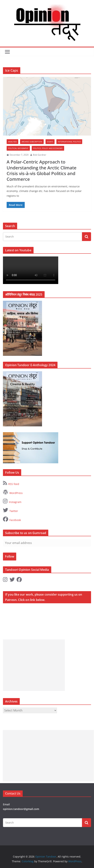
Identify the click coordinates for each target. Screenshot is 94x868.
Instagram (12, 501)
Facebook (12, 519)
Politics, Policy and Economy (48, 148)
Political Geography (18, 148)
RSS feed (11, 483)
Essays (50, 142)
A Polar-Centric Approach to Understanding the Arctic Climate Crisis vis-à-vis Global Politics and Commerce (42, 170)
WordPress (13, 492)
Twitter (11, 510)
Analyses (12, 142)
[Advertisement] (34, 665)
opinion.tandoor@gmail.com (21, 809)
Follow (10, 556)
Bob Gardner (40, 155)
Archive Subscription (32, 142)
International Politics (69, 142)
